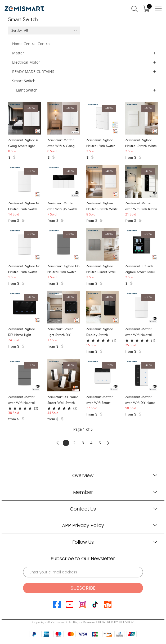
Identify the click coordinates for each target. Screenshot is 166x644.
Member (83, 492)
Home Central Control (31, 44)
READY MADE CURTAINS (33, 72)
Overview (83, 475)
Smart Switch (24, 81)
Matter (18, 53)
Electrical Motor (26, 62)
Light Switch (27, 90)
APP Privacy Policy (83, 525)
